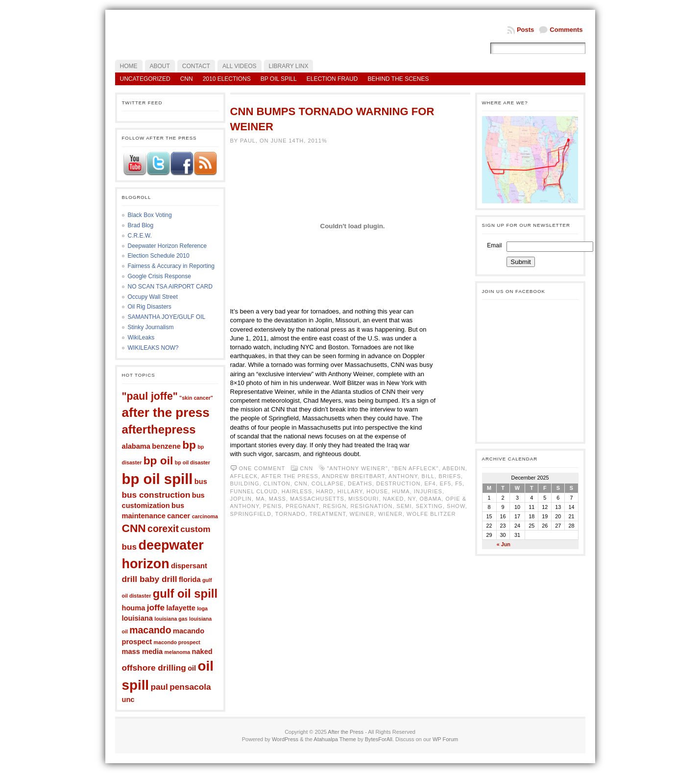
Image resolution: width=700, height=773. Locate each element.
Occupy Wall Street (153, 297)
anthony (403, 476)
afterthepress (159, 429)
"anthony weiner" (357, 468)
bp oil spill (157, 479)
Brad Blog (141, 225)
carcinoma (205, 516)
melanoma (178, 652)
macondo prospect (177, 642)
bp (189, 445)
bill (428, 476)
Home (129, 66)
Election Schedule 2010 (159, 256)
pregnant (302, 506)
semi (404, 506)
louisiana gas (171, 619)
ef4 (430, 483)
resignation (371, 506)
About (160, 66)
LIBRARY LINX (289, 66)
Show (456, 506)
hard (325, 491)
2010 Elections (227, 79)
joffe (156, 607)
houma (134, 608)
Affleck (244, 476)
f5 (459, 483)
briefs (450, 476)
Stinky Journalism (151, 327)
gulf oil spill (185, 593)
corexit (163, 529)
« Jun (504, 544)
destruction (398, 483)
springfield (251, 514)
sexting (429, 506)
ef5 (446, 483)
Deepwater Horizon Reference (167, 246)
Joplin (241, 499)
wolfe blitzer (431, 514)
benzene (166, 446)
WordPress (285, 739)
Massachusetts (317, 499)
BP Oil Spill (279, 79)
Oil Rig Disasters (150, 307)
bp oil (158, 460)
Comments (566, 30)
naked (202, 652)
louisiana (137, 618)
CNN (187, 79)
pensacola (190, 687)
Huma (401, 491)
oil (192, 668)
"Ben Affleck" (415, 468)
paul (159, 687)
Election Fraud (332, 79)
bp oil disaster (193, 462)
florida (190, 580)
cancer (179, 516)
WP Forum (445, 739)
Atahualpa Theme (335, 739)
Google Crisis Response (159, 276)
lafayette (181, 608)
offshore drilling (154, 668)
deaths (360, 483)
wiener (390, 514)
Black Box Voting (150, 215)
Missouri (363, 499)
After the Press (346, 732)
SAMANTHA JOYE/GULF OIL (167, 317)
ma (260, 499)
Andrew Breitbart (353, 476)
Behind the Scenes (398, 79)
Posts (525, 30)
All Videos (240, 66)
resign (335, 506)
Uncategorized (145, 79)
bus (201, 482)
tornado (290, 514)
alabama (136, 446)
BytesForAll (379, 739)
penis (272, 506)
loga (202, 608)
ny (412, 499)
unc (128, 700)
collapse (328, 483)
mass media (143, 652)
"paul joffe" (150, 396)
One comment (262, 468)
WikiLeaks (141, 338)
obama (431, 499)
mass (278, 499)
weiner (362, 514)
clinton (277, 483)
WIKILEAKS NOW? (153, 348)
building (245, 483)
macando (150, 630)
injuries (428, 491)
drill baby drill (150, 579)
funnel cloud (254, 491)
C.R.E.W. (140, 236)
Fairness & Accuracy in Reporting (171, 266)
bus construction (156, 495)
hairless (297, 491)
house (377, 491)
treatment (328, 514)
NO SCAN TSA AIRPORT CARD (170, 287)
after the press (166, 412)
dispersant (189, 566)
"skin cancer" (196, 398)
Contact (196, 66)
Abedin (454, 468)
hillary (350, 491)
